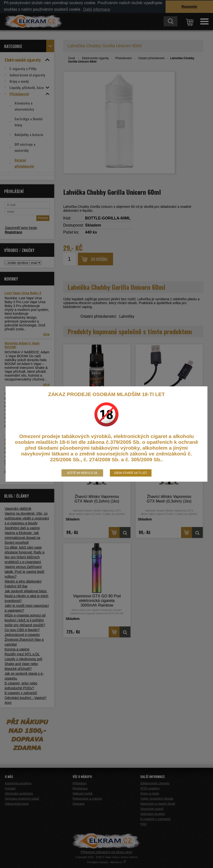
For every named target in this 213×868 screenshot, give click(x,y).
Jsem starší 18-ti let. (131, 473)
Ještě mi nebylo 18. (82, 473)
